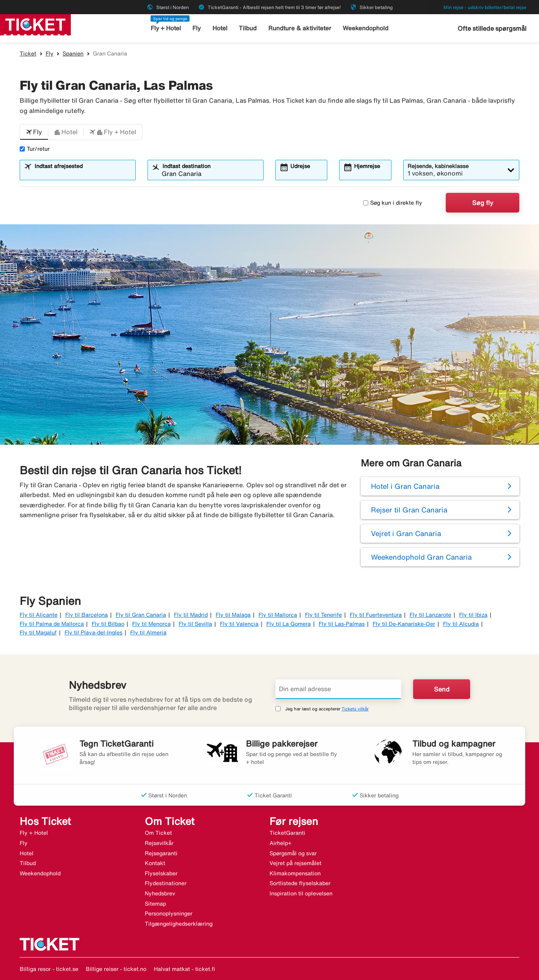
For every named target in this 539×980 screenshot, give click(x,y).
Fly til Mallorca (278, 615)
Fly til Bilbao (108, 624)
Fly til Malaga (233, 615)
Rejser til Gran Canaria (409, 510)
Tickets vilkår (355, 709)
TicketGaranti (287, 833)
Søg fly (483, 203)
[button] (34, 132)
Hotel (220, 28)
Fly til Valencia (239, 624)
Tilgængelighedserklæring (179, 924)
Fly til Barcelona (87, 615)
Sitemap (155, 904)
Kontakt (155, 863)
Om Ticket (158, 833)
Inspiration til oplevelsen (301, 893)
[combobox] (83, 174)
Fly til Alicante (39, 615)
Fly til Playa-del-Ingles (93, 632)
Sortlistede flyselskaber (300, 883)
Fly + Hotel (166, 28)
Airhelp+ (281, 843)
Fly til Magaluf (38, 632)
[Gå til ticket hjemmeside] (35, 24)
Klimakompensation (295, 873)
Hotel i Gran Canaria (405, 486)
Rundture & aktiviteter (300, 28)
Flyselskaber (161, 873)
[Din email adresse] (338, 689)
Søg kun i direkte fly (393, 203)
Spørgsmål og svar (293, 853)
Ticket (28, 54)
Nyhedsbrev (160, 893)
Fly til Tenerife (323, 615)
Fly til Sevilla (195, 624)
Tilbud (248, 28)
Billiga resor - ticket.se (49, 969)
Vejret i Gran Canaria (406, 533)
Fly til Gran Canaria (141, 615)
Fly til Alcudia (461, 624)
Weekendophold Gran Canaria (421, 557)
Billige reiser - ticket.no (116, 969)
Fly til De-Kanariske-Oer (404, 624)
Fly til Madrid (191, 615)
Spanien (73, 54)
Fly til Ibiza (473, 615)
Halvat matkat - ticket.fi (185, 969)
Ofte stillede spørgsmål (492, 28)
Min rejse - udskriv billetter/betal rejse (485, 7)
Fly (197, 28)
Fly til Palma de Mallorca (52, 624)
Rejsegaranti (161, 853)
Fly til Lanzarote (430, 615)
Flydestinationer (166, 883)
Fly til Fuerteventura (376, 615)
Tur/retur (35, 149)
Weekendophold (365, 28)
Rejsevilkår (159, 843)
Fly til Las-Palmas (342, 624)
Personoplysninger (169, 913)
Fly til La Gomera (289, 624)
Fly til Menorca (151, 624)
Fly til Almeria (148, 632)
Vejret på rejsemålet (295, 863)
